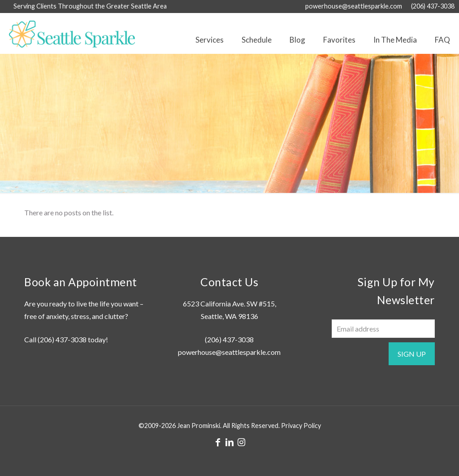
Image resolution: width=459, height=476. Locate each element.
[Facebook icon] (218, 442)
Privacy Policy (301, 426)
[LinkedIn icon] (229, 442)
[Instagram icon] (241, 442)
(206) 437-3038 (62, 339)
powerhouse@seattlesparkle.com (229, 352)
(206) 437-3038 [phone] (433, 6)
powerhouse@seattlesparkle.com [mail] (354, 6)
